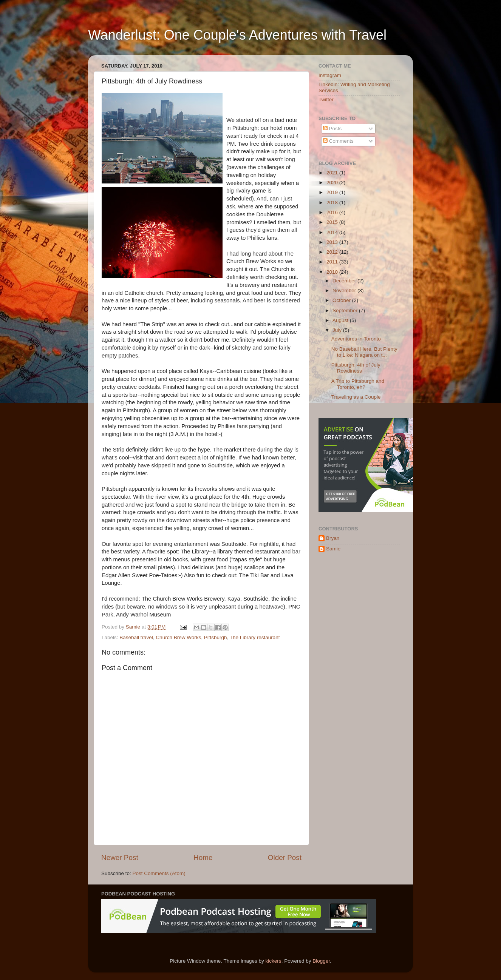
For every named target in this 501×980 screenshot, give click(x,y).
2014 (333, 232)
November (345, 290)
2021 (333, 173)
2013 (333, 242)
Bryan (333, 538)
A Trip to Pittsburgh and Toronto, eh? (358, 384)
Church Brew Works (178, 637)
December (345, 281)
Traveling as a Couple (356, 397)
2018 (333, 203)
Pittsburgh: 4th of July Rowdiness (356, 368)
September (346, 310)
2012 (333, 252)
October (342, 300)
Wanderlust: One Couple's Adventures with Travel (237, 35)
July (338, 330)
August (341, 320)
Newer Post (120, 857)
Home (203, 857)
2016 (333, 212)
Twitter (326, 99)
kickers (274, 961)
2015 (333, 222)
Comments (338, 141)
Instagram (330, 75)
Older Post (285, 857)
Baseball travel (136, 637)
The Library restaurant (255, 637)
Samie (333, 549)
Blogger (321, 961)
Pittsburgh (216, 637)
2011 (333, 262)
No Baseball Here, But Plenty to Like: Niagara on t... (364, 352)
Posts (332, 129)
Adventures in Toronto (356, 339)
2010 (333, 272)
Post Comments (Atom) (159, 873)
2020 (333, 183)
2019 (333, 192)
